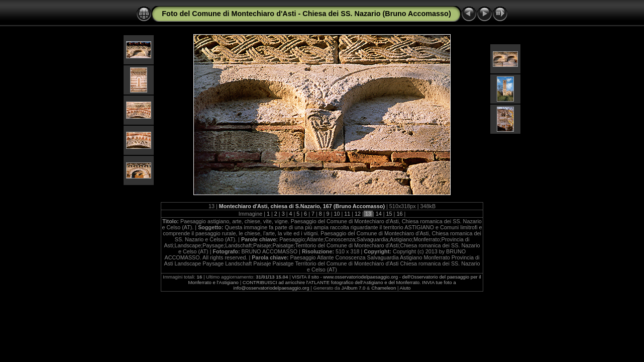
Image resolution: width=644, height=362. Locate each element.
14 (379, 214)
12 (358, 214)
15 (389, 214)
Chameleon (384, 288)
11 (347, 214)
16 (399, 214)
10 (337, 214)
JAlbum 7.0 (353, 288)
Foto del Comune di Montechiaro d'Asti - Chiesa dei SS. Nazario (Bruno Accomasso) (306, 14)
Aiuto (405, 288)
